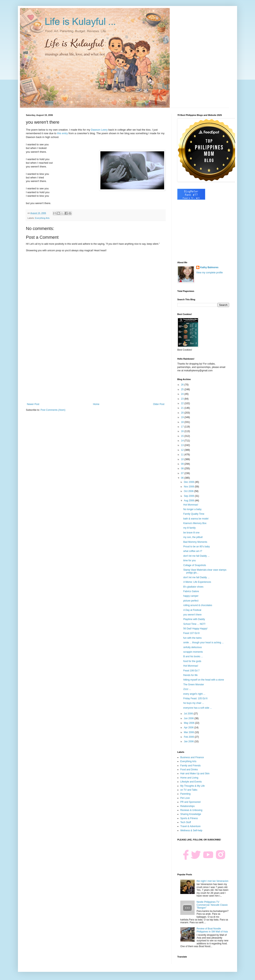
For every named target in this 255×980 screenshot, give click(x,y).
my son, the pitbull (193, 537)
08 (183, 468)
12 (183, 450)
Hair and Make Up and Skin (195, 774)
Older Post (159, 404)
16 (183, 431)
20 (183, 413)
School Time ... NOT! (194, 624)
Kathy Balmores (209, 267)
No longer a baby (192, 509)
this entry (63, 133)
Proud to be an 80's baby (197, 547)
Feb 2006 (189, 737)
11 (183, 455)
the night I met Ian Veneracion (212, 881)
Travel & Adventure (190, 826)
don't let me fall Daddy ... (196, 556)
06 (183, 478)
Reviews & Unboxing (191, 810)
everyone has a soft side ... (198, 708)
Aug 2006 (189, 501)
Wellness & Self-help (191, 830)
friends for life (190, 675)
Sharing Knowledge (191, 814)
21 (183, 408)
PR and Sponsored (190, 802)
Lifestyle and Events (191, 782)
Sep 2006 (189, 496)
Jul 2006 (189, 714)
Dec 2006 (189, 482)
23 (183, 399)
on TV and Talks (189, 790)
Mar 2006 (189, 732)
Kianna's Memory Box (195, 523)
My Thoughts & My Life (193, 786)
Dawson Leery (99, 130)
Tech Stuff (186, 822)
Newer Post (33, 404)
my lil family (189, 528)
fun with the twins (192, 638)
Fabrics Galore (191, 591)
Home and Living (189, 778)
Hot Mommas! (191, 505)
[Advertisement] (96, 370)
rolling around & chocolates (198, 605)
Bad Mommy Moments (195, 542)
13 (183, 445)
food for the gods (192, 661)
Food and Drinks (189, 770)
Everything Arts (42, 218)
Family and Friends (190, 766)
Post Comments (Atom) (53, 410)
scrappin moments (193, 652)
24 (183, 394)
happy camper (191, 596)
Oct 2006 (189, 491)
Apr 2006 (189, 728)
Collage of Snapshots (195, 565)
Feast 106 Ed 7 (191, 671)
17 (183, 427)
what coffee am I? (193, 551)
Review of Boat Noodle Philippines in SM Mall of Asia (212, 930)
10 (183, 459)
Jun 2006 (189, 718)
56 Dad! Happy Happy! (195, 629)
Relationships (187, 806)
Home (96, 404)
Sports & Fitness (189, 818)
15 (183, 436)
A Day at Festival (192, 610)
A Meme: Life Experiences (197, 582)
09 (183, 464)
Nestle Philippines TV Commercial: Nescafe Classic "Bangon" (212, 905)
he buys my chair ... (194, 703)
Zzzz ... (187, 689)
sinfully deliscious (193, 647)
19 (183, 417)
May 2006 (189, 723)
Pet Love (185, 798)
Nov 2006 (189, 487)
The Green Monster (194, 685)
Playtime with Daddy (194, 619)
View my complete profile (209, 273)
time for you (190, 560)
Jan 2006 (189, 741)
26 (183, 385)
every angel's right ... (194, 694)
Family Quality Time (194, 514)
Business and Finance (192, 757)
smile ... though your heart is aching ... (204, 643)
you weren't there (192, 615)
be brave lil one (191, 533)
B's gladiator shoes (193, 587)
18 (183, 422)
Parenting (185, 794)
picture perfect (191, 601)
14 (183, 441)
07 (183, 473)
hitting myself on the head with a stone (204, 680)
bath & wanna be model (196, 519)
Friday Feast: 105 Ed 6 (195, 698)
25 (183, 389)
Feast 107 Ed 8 (191, 633)
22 (183, 403)
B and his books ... (193, 656)
